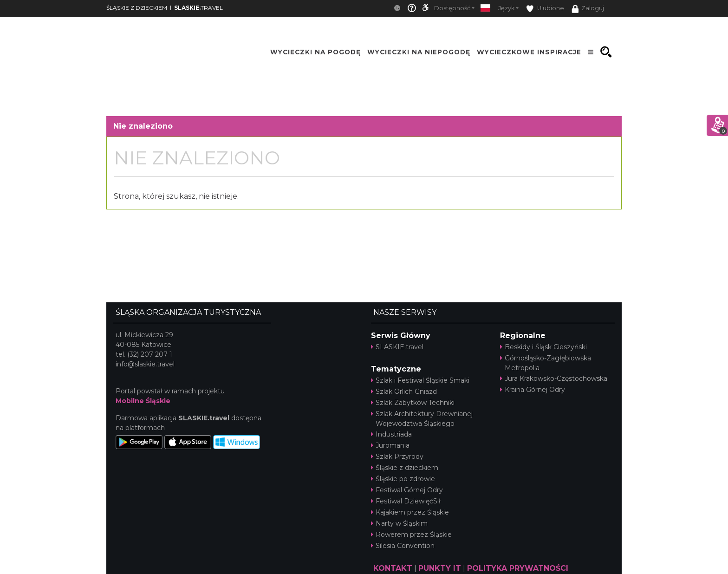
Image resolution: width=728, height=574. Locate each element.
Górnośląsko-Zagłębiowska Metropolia (546, 363)
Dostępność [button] (452, 8)
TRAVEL (198, 8)
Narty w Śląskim (399, 523)
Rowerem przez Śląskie (411, 535)
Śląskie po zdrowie (403, 479)
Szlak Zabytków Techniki (413, 403)
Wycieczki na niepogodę (419, 52)
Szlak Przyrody (397, 457)
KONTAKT (393, 568)
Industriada (391, 434)
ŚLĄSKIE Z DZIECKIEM (137, 8)
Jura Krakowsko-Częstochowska (554, 378)
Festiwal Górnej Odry (407, 490)
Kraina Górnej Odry (533, 390)
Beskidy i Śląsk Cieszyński (543, 347)
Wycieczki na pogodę (315, 52)
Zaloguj (588, 9)
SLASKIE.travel (397, 347)
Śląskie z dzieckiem (405, 468)
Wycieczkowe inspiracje (529, 52)
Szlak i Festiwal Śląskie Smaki (420, 380)
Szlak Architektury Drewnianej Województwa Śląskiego (422, 419)
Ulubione (545, 9)
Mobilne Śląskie (143, 401)
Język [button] (506, 8)
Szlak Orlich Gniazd (404, 391)
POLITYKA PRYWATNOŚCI (518, 568)
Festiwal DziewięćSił (406, 501)
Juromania (390, 445)
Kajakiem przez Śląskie (410, 512)
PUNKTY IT (440, 568)
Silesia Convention (403, 546)
